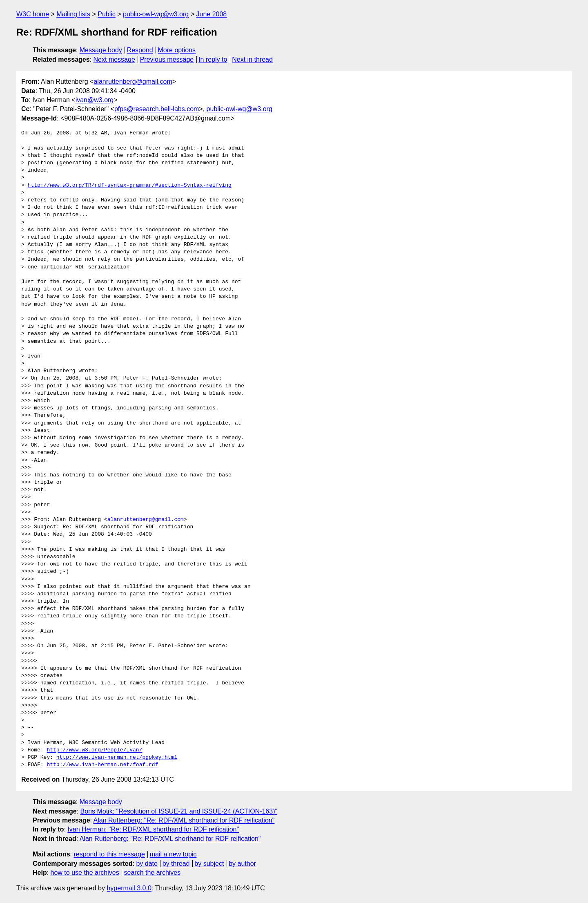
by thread (176, 864)
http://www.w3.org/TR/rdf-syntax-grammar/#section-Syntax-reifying (130, 186)
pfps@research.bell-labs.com (157, 109)
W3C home (33, 14)
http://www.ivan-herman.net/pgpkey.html (117, 758)
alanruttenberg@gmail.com (133, 82)
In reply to (213, 59)
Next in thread (252, 59)
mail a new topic (173, 854)
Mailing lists (73, 14)
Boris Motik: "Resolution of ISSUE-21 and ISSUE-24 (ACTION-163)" (179, 811)
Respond (140, 50)
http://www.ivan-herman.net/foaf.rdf (102, 765)
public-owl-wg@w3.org (156, 14)
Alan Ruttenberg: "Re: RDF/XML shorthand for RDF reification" (184, 820)
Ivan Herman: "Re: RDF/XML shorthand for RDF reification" (153, 829)
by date (147, 864)
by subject (209, 864)
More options (177, 50)
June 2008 (211, 14)
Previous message (167, 59)
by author (242, 864)
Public (107, 14)
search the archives (153, 873)
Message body (101, 50)
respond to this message (109, 854)
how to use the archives (85, 873)
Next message (114, 59)
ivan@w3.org (95, 100)
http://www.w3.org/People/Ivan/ (94, 750)
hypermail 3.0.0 (129, 888)
